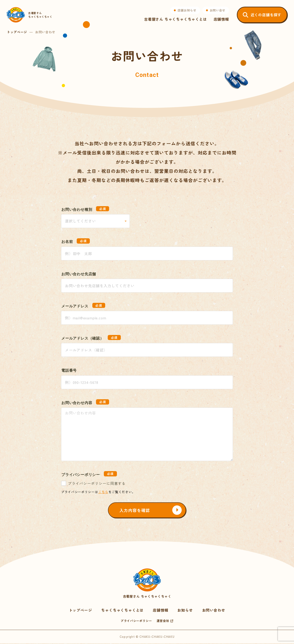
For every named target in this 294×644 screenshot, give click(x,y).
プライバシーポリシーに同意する (97, 483)
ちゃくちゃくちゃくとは (122, 611)
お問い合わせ (214, 611)
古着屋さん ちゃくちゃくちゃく (147, 584)
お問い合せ (217, 10)
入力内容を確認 (135, 510)
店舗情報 (221, 19)
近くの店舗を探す (266, 15)
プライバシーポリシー (136, 621)
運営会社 (163, 621)
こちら (103, 492)
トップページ (17, 32)
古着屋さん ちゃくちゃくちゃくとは (175, 19)
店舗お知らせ (187, 10)
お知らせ (185, 611)
